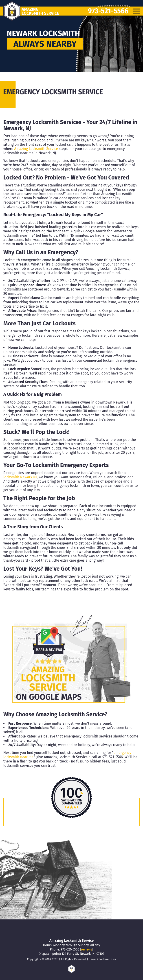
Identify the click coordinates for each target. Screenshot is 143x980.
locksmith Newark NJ (20, 477)
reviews (87, 949)
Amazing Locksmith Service (36, 149)
